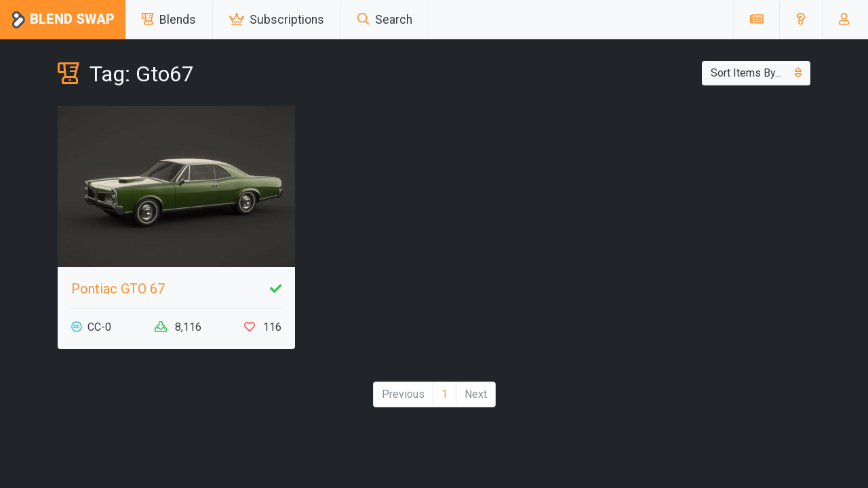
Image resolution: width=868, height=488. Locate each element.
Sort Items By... (756, 73)
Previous (403, 394)
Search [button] (385, 20)
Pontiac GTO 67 (118, 289)
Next (476, 394)
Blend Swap (63, 20)
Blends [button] (169, 20)
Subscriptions (277, 20)
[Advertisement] (692, 201)
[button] (801, 20)
